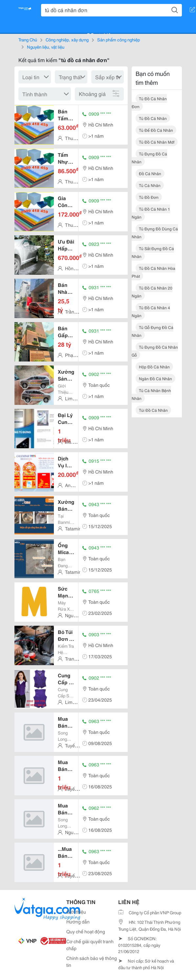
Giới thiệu (76, 912)
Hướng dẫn (78, 922)
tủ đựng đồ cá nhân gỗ (155, 351)
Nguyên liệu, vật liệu (46, 47)
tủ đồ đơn (149, 197)
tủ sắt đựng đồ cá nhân (153, 252)
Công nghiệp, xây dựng (67, 39)
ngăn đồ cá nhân (155, 378)
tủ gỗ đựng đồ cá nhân (152, 331)
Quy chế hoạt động (86, 931)
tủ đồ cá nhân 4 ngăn (151, 311)
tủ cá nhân (150, 185)
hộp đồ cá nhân (154, 367)
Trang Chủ (28, 39)
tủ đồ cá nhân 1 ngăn (151, 213)
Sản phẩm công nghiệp (119, 39)
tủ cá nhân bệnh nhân (151, 394)
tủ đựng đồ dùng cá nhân (155, 233)
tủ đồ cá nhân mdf (157, 142)
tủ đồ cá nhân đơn (149, 102)
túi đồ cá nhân (153, 410)
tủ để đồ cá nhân (156, 130)
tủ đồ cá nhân (153, 118)
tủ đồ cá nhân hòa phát (153, 272)
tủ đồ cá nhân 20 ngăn (152, 292)
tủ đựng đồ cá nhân (149, 158)
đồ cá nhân (150, 173)
